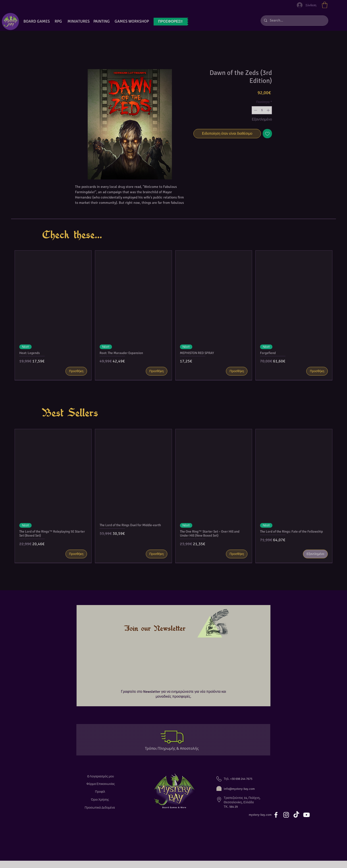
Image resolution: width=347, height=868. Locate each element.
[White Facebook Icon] (276, 815)
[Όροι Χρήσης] (101, 800)
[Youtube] (307, 815)
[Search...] (294, 21)
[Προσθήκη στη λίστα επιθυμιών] (267, 134)
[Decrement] (255, 110)
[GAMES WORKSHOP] (132, 21)
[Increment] (269, 110)
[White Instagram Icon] (286, 815)
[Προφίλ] (101, 792)
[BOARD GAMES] (37, 21)
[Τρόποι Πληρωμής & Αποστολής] (174, 748)
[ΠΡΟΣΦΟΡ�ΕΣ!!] (170, 22)
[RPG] (58, 21)
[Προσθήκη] (76, 371)
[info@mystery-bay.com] (244, 789)
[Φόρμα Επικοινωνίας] (101, 784)
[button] (325, 5)
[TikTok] (296, 815)
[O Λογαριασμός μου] (101, 776)
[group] (173, 315)
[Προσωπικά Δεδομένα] (101, 808)
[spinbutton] (262, 110)
